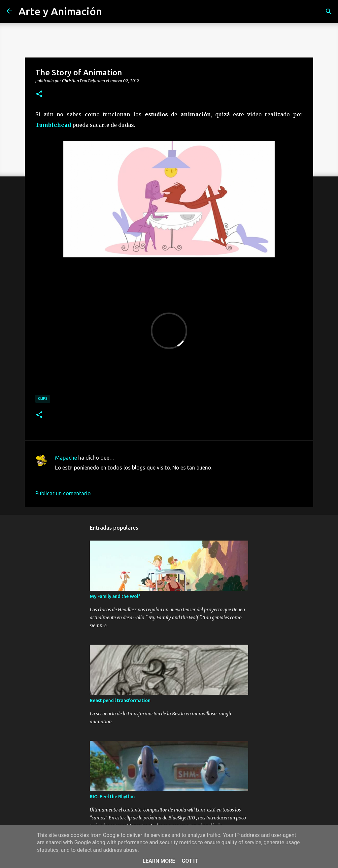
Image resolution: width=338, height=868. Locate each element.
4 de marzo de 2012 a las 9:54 (91, 477)
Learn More (159, 861)
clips (43, 398)
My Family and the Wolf (115, 596)
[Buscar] (329, 12)
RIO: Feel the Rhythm (112, 797)
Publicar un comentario (63, 493)
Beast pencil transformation (120, 700)
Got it (190, 861)
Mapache (66, 458)
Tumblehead (53, 125)
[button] (39, 94)
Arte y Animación (60, 11)
